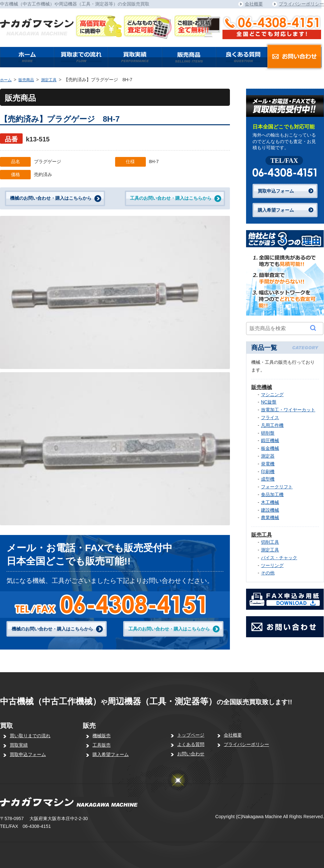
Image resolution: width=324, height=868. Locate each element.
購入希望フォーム (276, 210)
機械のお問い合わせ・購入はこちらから (51, 198)
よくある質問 (191, 744)
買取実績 (19, 745)
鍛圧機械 (270, 440)
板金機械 (270, 448)
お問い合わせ (191, 754)
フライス (270, 417)
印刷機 (268, 472)
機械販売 (102, 736)
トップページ (191, 735)
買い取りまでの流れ (30, 736)
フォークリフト (277, 487)
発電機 (268, 464)
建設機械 (270, 510)
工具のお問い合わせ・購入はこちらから (171, 198)
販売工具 (262, 535)
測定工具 (49, 80)
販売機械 (262, 387)
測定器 (268, 456)
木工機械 (270, 502)
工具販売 (102, 745)
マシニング (272, 395)
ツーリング (272, 565)
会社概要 (254, 4)
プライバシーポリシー (301, 4)
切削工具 (270, 542)
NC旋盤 (269, 402)
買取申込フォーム (276, 191)
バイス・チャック (279, 558)
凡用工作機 (272, 425)
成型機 (268, 479)
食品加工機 (272, 495)
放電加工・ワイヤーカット (288, 410)
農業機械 (270, 517)
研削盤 (268, 433)
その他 (268, 573)
